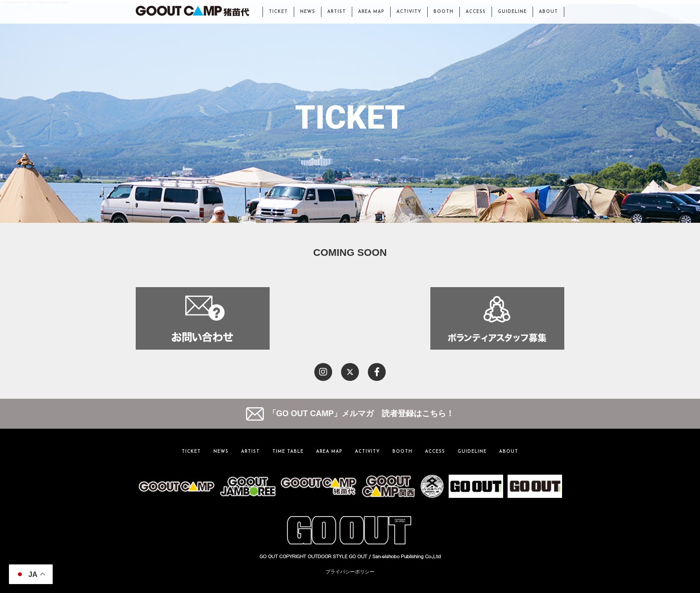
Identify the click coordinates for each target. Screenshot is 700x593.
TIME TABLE (288, 452)
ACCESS (476, 12)
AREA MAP (371, 12)
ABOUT (548, 12)
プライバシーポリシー (350, 572)
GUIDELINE (512, 12)
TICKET (278, 12)
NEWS (308, 12)
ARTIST (337, 12)
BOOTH (444, 12)
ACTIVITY (409, 12)
